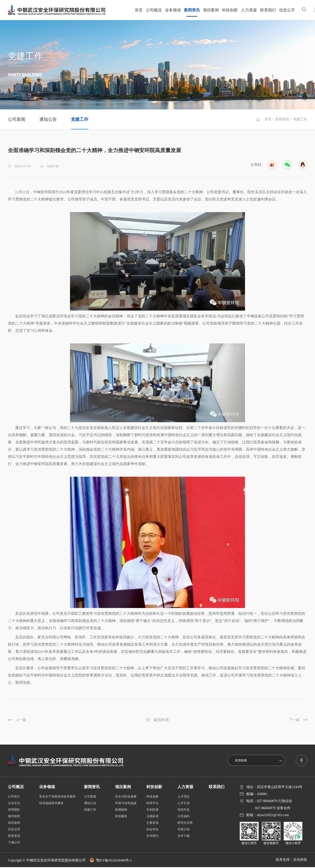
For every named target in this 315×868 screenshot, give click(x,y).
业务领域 (173, 10)
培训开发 (184, 811)
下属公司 (14, 843)
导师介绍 (184, 830)
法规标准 (152, 817)
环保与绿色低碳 (126, 804)
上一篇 (21, 720)
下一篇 (294, 720)
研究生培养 (185, 824)
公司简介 (14, 797)
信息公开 (287, 10)
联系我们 (268, 10)
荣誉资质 (14, 837)
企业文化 (14, 804)
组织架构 (14, 824)
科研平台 (152, 804)
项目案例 (211, 10)
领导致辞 (14, 817)
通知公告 (48, 119)
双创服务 (121, 817)
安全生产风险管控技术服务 (58, 797)
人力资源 (249, 10)
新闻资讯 (192, 10)
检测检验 (121, 811)
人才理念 (184, 797)
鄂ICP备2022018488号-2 (111, 861)
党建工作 (80, 119)
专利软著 (152, 811)
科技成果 (152, 797)
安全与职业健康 (126, 797)
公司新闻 (17, 119)
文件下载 (184, 837)
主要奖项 (152, 824)
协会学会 (152, 830)
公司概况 (154, 10)
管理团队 (14, 811)
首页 (138, 10)
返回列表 (161, 720)
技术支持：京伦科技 (291, 860)
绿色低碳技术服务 (51, 804)
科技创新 (230, 10)
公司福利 (184, 817)
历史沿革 (14, 830)
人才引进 (184, 804)
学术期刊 (152, 837)
